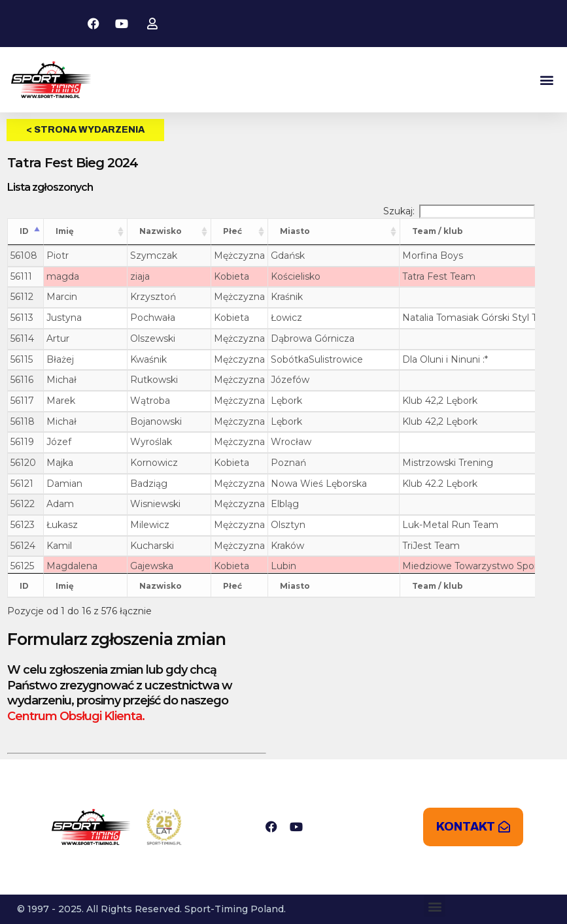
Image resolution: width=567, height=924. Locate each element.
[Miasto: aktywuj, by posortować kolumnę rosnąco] (334, 232)
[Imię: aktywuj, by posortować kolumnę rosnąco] (86, 232)
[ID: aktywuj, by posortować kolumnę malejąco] (26, 232)
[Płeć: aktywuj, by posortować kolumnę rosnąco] (240, 232)
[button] (546, 80)
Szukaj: (459, 211)
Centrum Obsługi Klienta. (76, 716)
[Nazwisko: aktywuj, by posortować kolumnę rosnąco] (169, 232)
